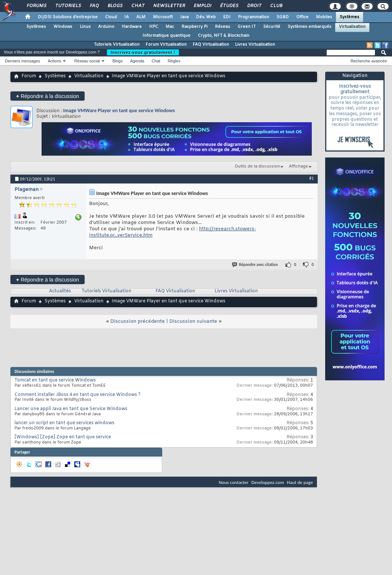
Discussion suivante (193, 321)
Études (229, 6)
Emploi (202, 6)
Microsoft (163, 17)
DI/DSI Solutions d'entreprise (68, 17)
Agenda (137, 61)
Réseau (223, 27)
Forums (36, 6)
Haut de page (300, 482)
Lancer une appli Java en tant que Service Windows (71, 409)
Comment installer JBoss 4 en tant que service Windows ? (78, 395)
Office (302, 17)
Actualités (60, 291)
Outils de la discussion (257, 166)
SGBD (283, 17)
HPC (154, 27)
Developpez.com (268, 482)
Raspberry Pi (195, 27)
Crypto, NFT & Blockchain (224, 36)
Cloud (111, 17)
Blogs (115, 6)
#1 (311, 178)
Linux (85, 27)
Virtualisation (352, 27)
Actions (55, 61)
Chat (138, 6)
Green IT (247, 27)
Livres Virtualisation (255, 45)
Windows (63, 27)
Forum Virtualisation (166, 45)
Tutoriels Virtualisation (117, 45)
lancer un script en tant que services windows (64, 423)
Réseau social (87, 61)
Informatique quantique (166, 36)
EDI (227, 17)
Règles (174, 61)
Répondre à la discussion (48, 96)
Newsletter (169, 6)
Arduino (106, 27)
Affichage (298, 166)
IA (127, 17)
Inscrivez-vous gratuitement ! (143, 52)
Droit (254, 6)
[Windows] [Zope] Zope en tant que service (63, 437)
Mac (170, 27)
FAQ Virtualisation (211, 45)
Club (276, 6)
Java (184, 17)
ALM (141, 17)
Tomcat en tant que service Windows (55, 380)
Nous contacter (233, 482)
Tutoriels (68, 6)
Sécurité (272, 27)
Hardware (132, 27)
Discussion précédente (138, 321)
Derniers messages (22, 61)
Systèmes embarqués (310, 27)
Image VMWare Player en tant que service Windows (119, 111)
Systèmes (349, 17)
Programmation (254, 17)
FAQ (94, 6)
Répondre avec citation (255, 265)
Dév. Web (206, 17)
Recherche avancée (369, 61)
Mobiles (324, 17)
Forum (29, 76)
